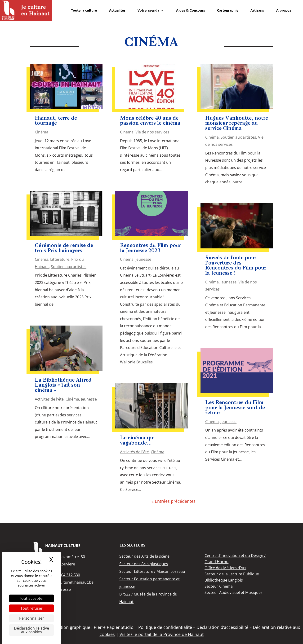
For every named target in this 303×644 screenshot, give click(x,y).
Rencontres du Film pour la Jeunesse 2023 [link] (151, 248)
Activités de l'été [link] (49, 399)
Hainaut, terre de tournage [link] (56, 121)
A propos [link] (284, 10)
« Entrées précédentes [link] (174, 501)
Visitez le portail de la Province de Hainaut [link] (162, 634)
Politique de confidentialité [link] (166, 627)
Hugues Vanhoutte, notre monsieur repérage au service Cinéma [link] (237, 124)
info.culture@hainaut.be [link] (72, 582)
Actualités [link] (117, 10)
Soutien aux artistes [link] (69, 267)
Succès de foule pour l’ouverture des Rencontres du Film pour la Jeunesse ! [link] (236, 266)
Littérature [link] (60, 259)
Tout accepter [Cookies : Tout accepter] (32, 598)
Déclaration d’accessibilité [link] (222, 627)
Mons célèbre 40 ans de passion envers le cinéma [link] (150, 121)
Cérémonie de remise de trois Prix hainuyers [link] (64, 248)
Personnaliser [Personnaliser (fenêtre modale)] (32, 618)
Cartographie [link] (228, 10)
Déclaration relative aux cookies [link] (31, 630)
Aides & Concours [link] (191, 10)
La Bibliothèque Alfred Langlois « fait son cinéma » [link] (63, 385)
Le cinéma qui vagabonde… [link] (137, 441)
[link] (26, 10)
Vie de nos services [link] (152, 132)
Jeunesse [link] (89, 399)
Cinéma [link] (42, 132)
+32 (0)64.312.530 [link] (64, 575)
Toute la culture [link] (84, 10)
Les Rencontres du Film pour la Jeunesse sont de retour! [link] (235, 408)
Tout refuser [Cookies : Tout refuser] (31, 608)
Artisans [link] (257, 10)
